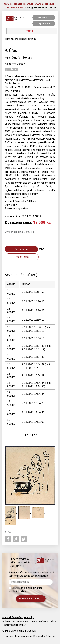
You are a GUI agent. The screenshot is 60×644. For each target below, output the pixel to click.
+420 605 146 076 (15, 7)
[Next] (36, 435)
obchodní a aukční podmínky (18, 617)
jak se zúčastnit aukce (44, 621)
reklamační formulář (14, 625)
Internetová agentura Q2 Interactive (30, 636)
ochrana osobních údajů (15, 621)
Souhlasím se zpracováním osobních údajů (25, 590)
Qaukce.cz (53, 636)
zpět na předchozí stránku (21, 39)
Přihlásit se (21, 249)
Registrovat (22, 257)
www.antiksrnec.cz (45, 4)
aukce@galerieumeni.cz (36, 7)
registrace (44, 24)
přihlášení (44, 18)
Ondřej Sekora (22, 57)
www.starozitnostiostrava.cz (19, 4)
